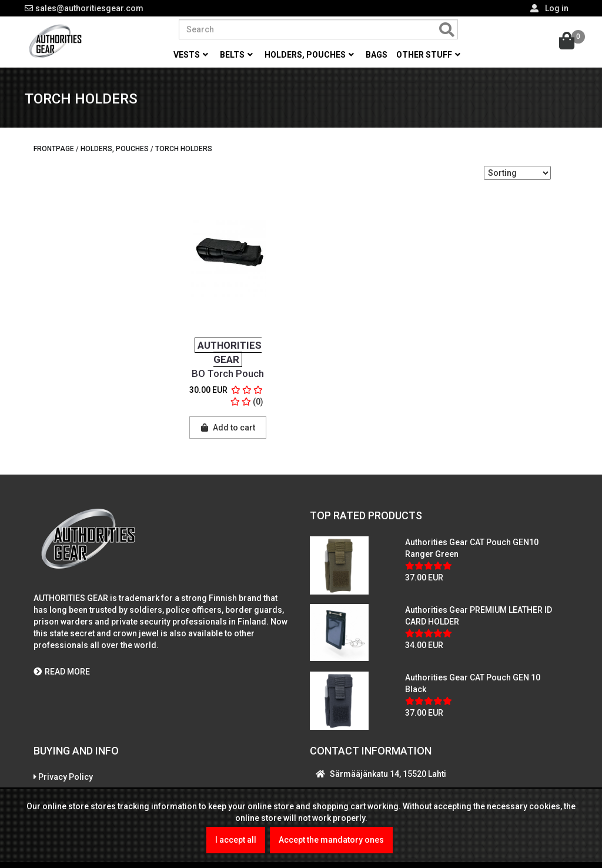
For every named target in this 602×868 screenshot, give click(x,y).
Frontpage (54, 151)
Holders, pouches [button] (309, 55)
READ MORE (62, 674)
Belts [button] (236, 55)
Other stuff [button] (428, 55)
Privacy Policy (66, 780)
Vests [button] (191, 55)
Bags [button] (377, 55)
